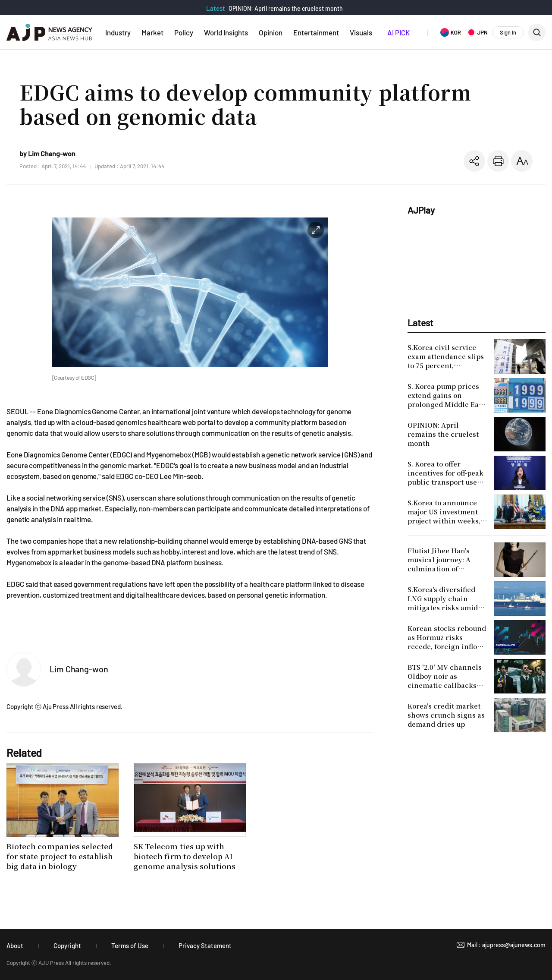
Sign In (508, 32)
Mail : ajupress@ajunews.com (506, 945)
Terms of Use (130, 945)
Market (152, 32)
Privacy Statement (205, 945)
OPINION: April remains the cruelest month (286, 8)
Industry (118, 32)
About (15, 945)
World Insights (226, 32)
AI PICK (398, 32)
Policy (184, 32)
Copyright (67, 945)
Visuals (361, 32)
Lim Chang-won (79, 669)
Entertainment (316, 32)
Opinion (271, 32)
